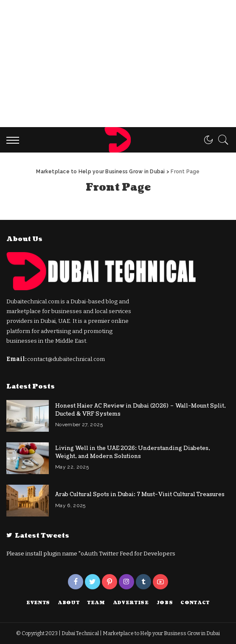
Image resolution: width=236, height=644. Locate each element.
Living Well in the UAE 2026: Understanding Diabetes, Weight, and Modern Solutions (133, 452)
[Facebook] (76, 582)
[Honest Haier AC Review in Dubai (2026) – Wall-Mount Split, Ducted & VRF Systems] (28, 416)
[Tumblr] (143, 582)
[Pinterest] (110, 582)
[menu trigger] (15, 140)
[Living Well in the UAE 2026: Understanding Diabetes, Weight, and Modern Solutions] (28, 458)
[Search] (221, 140)
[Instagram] (126, 582)
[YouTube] (160, 582)
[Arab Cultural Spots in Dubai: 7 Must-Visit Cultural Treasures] (28, 501)
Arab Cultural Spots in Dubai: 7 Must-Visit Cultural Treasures (140, 494)
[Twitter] (93, 582)
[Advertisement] (118, 64)
